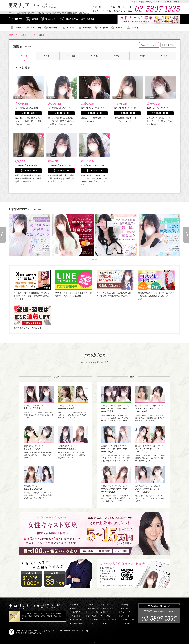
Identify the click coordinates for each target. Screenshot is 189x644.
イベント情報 (36, 28)
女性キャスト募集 (110, 620)
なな (20, 161)
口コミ (91, 623)
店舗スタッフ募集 (128, 620)
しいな (120, 104)
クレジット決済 (78, 623)
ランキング (71, 28)
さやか (21, 104)
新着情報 (90, 19)
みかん (153, 104)
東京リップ (76, 605)
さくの (87, 161)
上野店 (91, 605)
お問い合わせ (77, 620)
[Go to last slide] (3, 235)
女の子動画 (87, 28)
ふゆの (87, 104)
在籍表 (35, 19)
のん (53, 161)
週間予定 (18, 19)
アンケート (120, 28)
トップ (105, 605)
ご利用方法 (19, 28)
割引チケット (54, 28)
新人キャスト (51, 19)
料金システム (72, 19)
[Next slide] (186, 235)
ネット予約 (125, 623)
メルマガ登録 (93, 620)
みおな (54, 104)
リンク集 (135, 28)
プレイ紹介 (103, 28)
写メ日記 (106, 623)
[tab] (93, 260)
